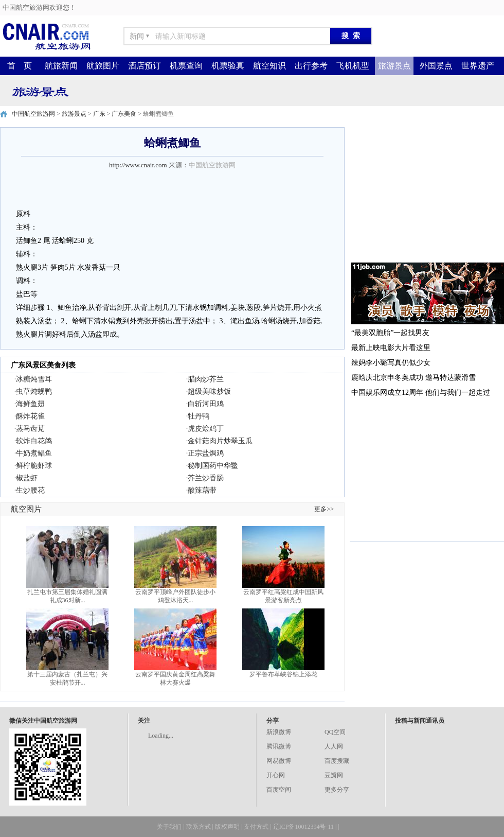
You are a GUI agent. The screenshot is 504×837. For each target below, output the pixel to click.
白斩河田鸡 (206, 404)
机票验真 (228, 66)
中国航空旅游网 (33, 114)
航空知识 (269, 66)
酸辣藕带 (202, 490)
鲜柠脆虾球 (34, 466)
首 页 (20, 66)
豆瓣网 (334, 775)
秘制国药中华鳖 (213, 466)
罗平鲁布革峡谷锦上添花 (283, 674)
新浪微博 (279, 732)
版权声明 (227, 827)
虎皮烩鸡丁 (206, 429)
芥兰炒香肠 (206, 478)
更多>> (324, 509)
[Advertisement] (427, 191)
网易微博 (279, 761)
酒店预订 (145, 66)
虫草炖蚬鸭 (34, 391)
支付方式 (256, 827)
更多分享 (337, 790)
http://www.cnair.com (138, 165)
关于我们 (169, 827)
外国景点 (436, 66)
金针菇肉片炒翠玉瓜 (220, 441)
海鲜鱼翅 (30, 404)
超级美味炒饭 (209, 391)
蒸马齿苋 (30, 429)
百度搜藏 (337, 761)
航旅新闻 (61, 66)
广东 (99, 114)
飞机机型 (353, 66)
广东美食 (124, 114)
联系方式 (199, 827)
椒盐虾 (27, 478)
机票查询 (186, 66)
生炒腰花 (30, 490)
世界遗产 (478, 66)
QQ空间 (335, 732)
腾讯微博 (279, 746)
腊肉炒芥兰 (206, 379)
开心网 (276, 775)
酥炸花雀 (30, 416)
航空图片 (26, 509)
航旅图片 (103, 66)
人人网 (334, 746)
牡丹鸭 (199, 416)
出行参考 (311, 66)
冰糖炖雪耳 (34, 379)
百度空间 (279, 790)
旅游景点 (394, 66)
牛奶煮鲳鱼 (34, 453)
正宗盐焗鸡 (206, 453)
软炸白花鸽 (34, 441)
